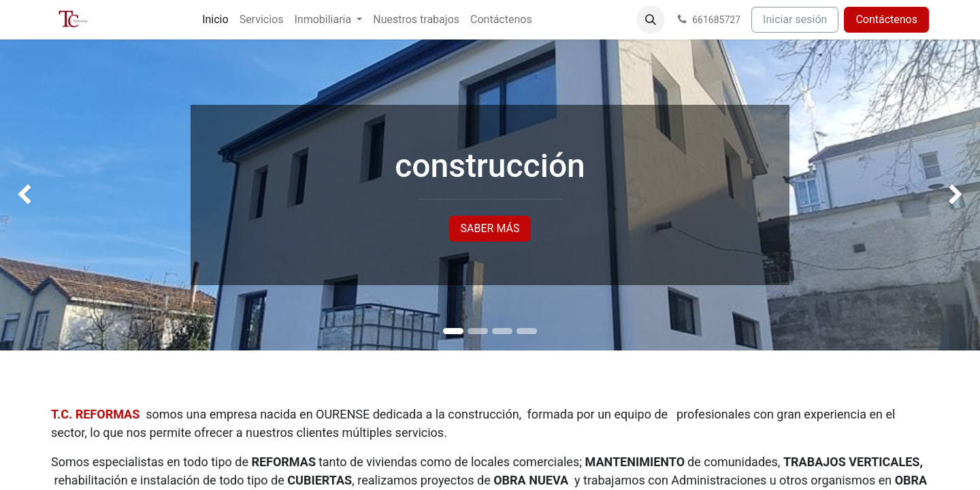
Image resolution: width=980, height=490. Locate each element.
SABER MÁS (490, 228)
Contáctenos (886, 19)
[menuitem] (215, 20)
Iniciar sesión (795, 19)
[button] (651, 20)
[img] (39, 195)
